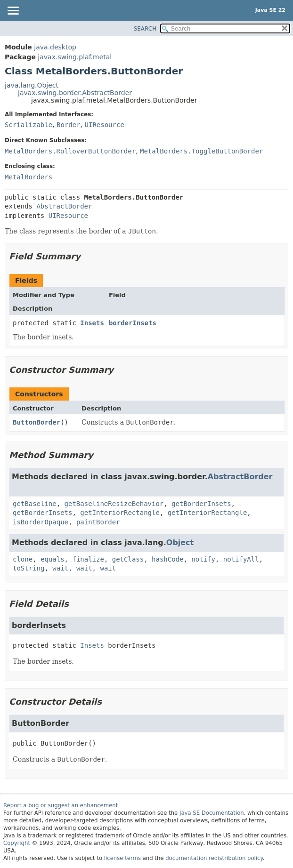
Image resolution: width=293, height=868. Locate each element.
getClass (128, 559)
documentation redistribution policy (214, 858)
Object (180, 542)
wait (60, 568)
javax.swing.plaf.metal (75, 57)
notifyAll (241, 559)
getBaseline (35, 504)
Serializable (28, 125)
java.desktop (55, 47)
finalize (88, 559)
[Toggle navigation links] (13, 11)
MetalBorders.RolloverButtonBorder (70, 151)
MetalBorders (28, 177)
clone (23, 559)
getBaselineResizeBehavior (114, 504)
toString (28, 568)
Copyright (17, 843)
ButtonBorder (37, 422)
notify (203, 559)
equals (53, 559)
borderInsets (133, 323)
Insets (92, 323)
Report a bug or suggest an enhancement (61, 805)
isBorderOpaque (41, 522)
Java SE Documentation (212, 813)
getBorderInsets (201, 504)
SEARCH (145, 29)
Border (69, 125)
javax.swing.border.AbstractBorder (75, 93)
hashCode (167, 559)
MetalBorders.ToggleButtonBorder (201, 151)
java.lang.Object (32, 85)
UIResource (105, 125)
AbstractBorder (64, 206)
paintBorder (98, 522)
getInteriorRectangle (120, 513)
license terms (122, 858)
